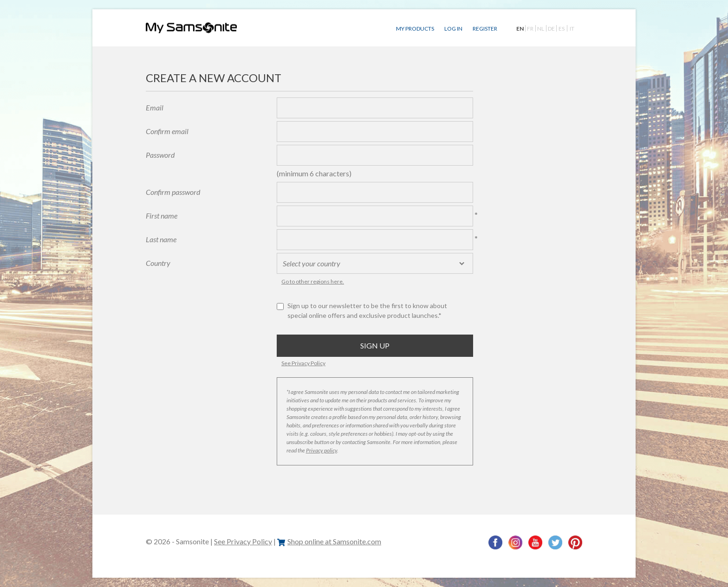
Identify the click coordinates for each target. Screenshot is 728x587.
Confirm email (167, 131)
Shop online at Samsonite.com (329, 541)
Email (155, 107)
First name (162, 216)
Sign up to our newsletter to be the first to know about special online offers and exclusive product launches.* (367, 310)
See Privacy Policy (303, 363)
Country (158, 263)
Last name (161, 239)
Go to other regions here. (313, 281)
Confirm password (173, 192)
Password (160, 155)
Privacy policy (322, 450)
